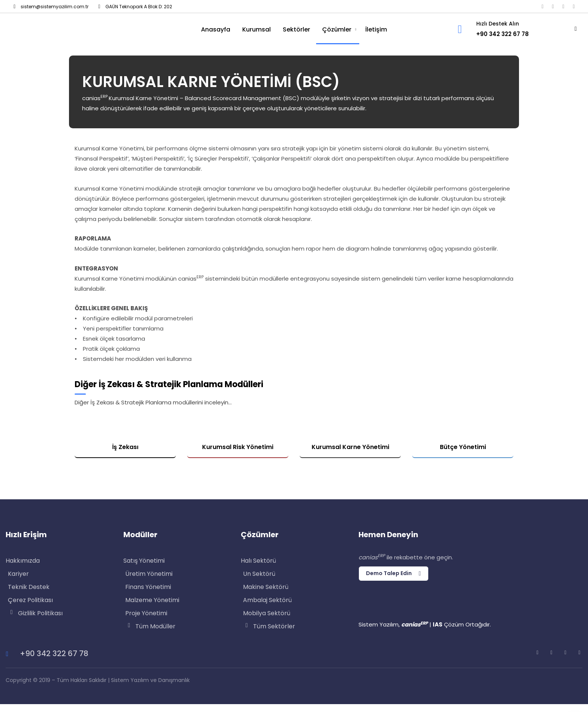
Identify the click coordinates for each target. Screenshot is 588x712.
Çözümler (337, 29)
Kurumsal (256, 29)
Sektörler (296, 29)
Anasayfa (216, 29)
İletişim (376, 29)
